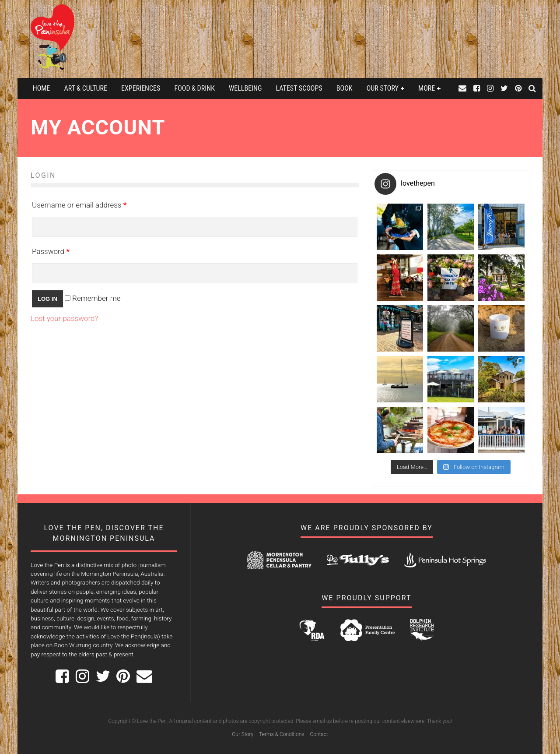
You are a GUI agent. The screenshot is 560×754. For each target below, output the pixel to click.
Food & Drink (195, 88)
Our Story (383, 88)
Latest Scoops (299, 88)
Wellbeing (245, 88)
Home (42, 88)
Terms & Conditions (282, 734)
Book (345, 88)
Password (51, 251)
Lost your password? (64, 318)
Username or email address (79, 205)
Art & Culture (85, 88)
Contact (319, 734)
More (427, 88)
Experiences (141, 88)
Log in (47, 299)
